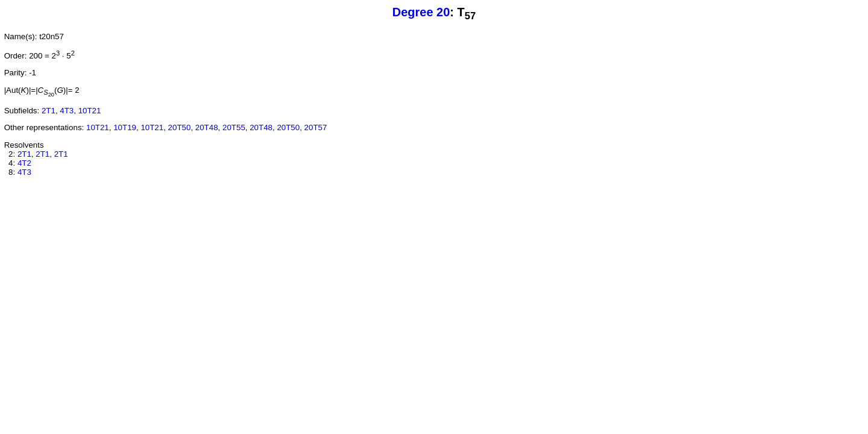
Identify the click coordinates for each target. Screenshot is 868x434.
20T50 (180, 127)
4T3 (67, 111)
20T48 (207, 127)
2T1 (49, 111)
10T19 (125, 127)
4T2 (24, 163)
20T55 (234, 127)
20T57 (316, 127)
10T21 (90, 111)
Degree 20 (421, 12)
